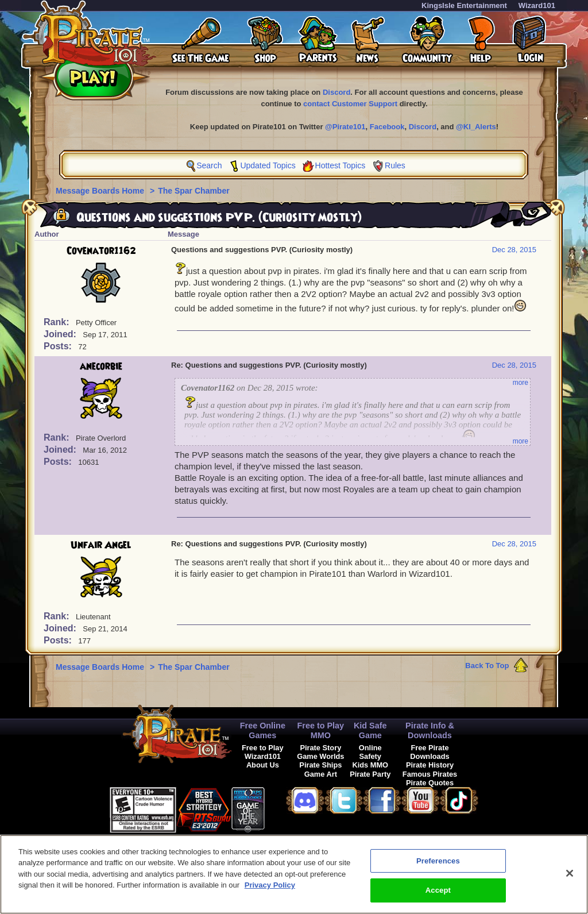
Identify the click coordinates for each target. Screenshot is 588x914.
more (521, 383)
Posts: (59, 346)
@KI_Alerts (476, 127)
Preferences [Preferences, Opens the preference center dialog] (438, 867)
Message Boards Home (101, 191)
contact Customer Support (350, 104)
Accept (438, 896)
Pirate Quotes (430, 783)
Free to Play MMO (321, 730)
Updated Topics (268, 165)
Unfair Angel (101, 545)
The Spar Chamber (194, 191)
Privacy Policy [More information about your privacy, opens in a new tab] (270, 891)
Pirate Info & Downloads (430, 730)
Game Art (321, 774)
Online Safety (370, 752)
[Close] (570, 879)
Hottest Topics (341, 165)
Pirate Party (370, 774)
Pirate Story (320, 748)
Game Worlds (320, 756)
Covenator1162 (101, 251)
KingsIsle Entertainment (464, 5)
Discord (336, 92)
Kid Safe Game (370, 730)
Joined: (61, 334)
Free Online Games (263, 730)
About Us (263, 765)
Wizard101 (537, 5)
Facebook (387, 127)
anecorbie (101, 367)
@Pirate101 (345, 127)
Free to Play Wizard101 (263, 752)
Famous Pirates (430, 774)
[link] (293, 808)
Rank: (58, 322)
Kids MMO (370, 765)
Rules (395, 165)
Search (209, 165)
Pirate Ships (320, 765)
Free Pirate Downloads (430, 752)
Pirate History (430, 765)
